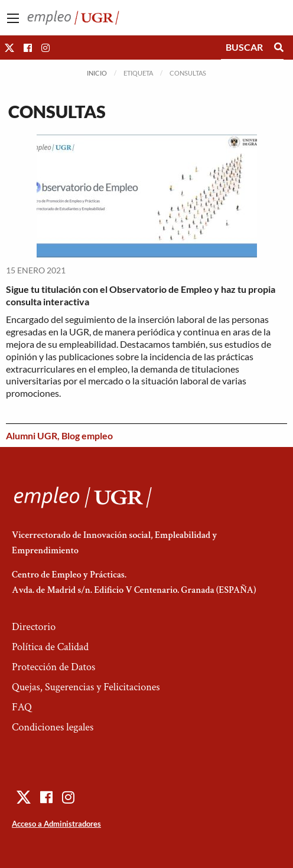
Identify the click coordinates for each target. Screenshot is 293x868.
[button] (9, 48)
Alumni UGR (32, 435)
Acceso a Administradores (56, 824)
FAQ (22, 707)
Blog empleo (87, 435)
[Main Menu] (13, 18)
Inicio (97, 73)
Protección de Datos (53, 667)
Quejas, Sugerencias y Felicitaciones (86, 687)
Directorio (34, 627)
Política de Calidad (50, 647)
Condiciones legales (53, 727)
